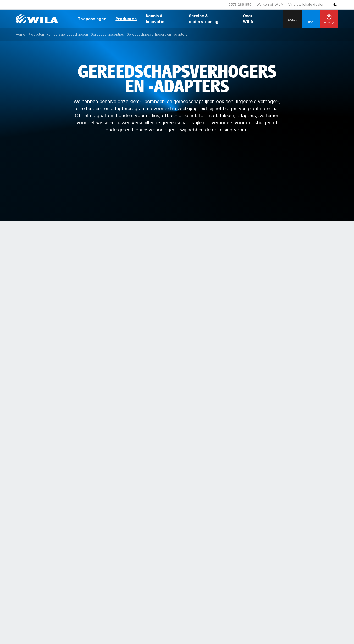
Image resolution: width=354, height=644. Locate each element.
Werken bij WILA (270, 4)
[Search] (292, 19)
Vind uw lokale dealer (306, 4)
